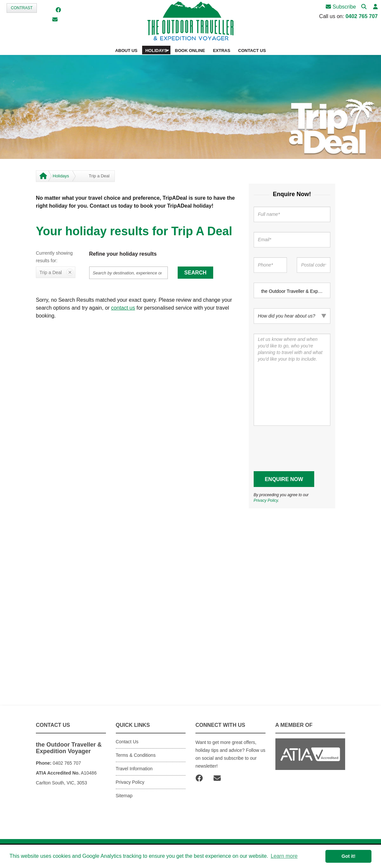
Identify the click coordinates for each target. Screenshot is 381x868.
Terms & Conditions (136, 755)
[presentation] (304, 448)
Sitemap (124, 796)
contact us (123, 308)
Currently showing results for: (54, 257)
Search (195, 273)
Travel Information (134, 769)
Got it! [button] (348, 856)
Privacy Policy (266, 500)
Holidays (61, 176)
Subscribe (341, 7)
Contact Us (127, 742)
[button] (375, 7)
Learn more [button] (284, 856)
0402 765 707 (362, 16)
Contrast (22, 8)
